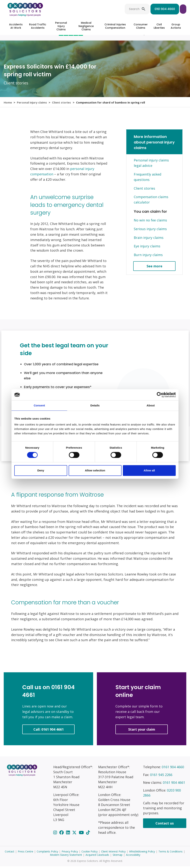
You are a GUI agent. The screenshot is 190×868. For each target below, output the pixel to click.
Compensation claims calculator (151, 201)
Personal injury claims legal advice (151, 165)
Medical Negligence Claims (86, 26)
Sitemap (118, 856)
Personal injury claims (32, 103)
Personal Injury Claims (61, 26)
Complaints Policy (47, 853)
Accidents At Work (16, 26)
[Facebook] (62, 834)
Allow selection (95, 470)
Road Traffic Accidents (38, 26)
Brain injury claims (149, 239)
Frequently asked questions (148, 179)
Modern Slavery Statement (66, 856)
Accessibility (133, 856)
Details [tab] (95, 405)
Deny (41, 470)
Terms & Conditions (171, 853)
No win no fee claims (150, 222)
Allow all (149, 470)
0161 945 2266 (161, 776)
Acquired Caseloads (97, 856)
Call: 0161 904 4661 (49, 731)
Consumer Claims (141, 26)
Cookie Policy (90, 853)
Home (8, 103)
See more (154, 268)
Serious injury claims (150, 230)
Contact (10, 853)
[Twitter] (75, 834)
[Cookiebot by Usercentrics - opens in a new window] (159, 395)
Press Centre (26, 853)
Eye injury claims (147, 248)
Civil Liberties (159, 26)
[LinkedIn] (68, 834)
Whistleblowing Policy (142, 853)
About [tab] (151, 405)
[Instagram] (56, 834)
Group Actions (176, 26)
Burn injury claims (148, 256)
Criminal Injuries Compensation (115, 26)
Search (108, 9)
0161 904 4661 (174, 784)
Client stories (62, 103)
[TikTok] (88, 834)
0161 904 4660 (139, 9)
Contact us (165, 825)
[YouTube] (82, 834)
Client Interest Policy (113, 853)
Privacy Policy (70, 853)
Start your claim (170, 9)
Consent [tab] (39, 405)
